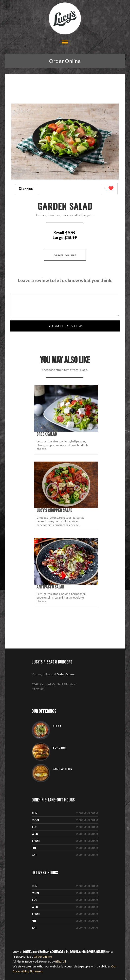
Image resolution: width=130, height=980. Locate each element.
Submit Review (65, 326)
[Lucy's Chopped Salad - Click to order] (67, 507)
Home (27, 952)
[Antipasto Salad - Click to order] (67, 584)
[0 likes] (109, 189)
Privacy (75, 952)
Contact (57, 952)
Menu (41, 952)
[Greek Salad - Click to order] (67, 431)
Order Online (65, 61)
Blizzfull (61, 961)
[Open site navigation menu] (65, 43)
